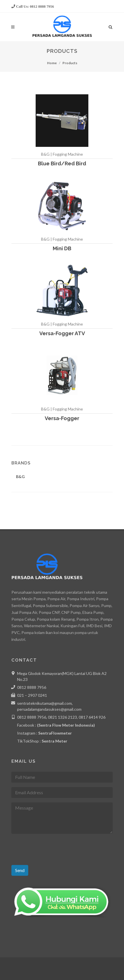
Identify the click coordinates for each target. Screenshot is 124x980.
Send (20, 870)
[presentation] (55, 849)
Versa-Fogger (62, 418)
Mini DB (62, 248)
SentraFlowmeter (55, 733)
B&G (20, 477)
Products (70, 63)
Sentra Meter (54, 741)
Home (52, 63)
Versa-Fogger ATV (62, 333)
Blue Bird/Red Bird (62, 163)
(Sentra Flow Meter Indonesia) (66, 725)
